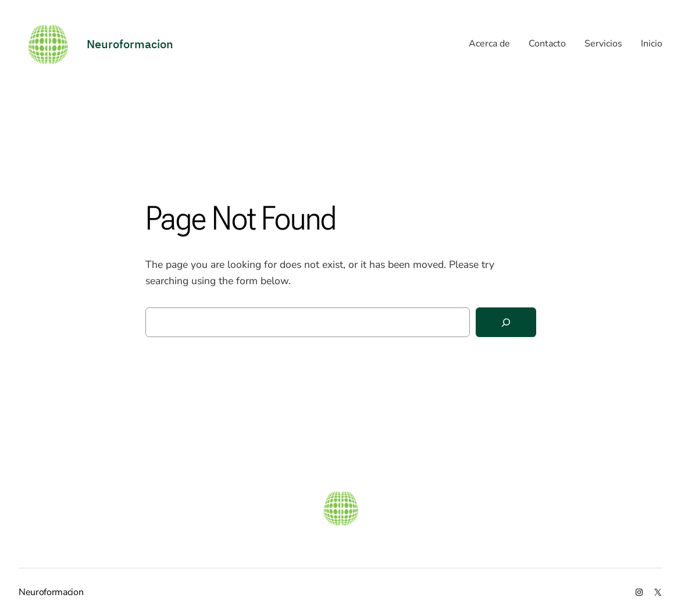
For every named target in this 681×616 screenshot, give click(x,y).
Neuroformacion (51, 592)
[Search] (506, 322)
